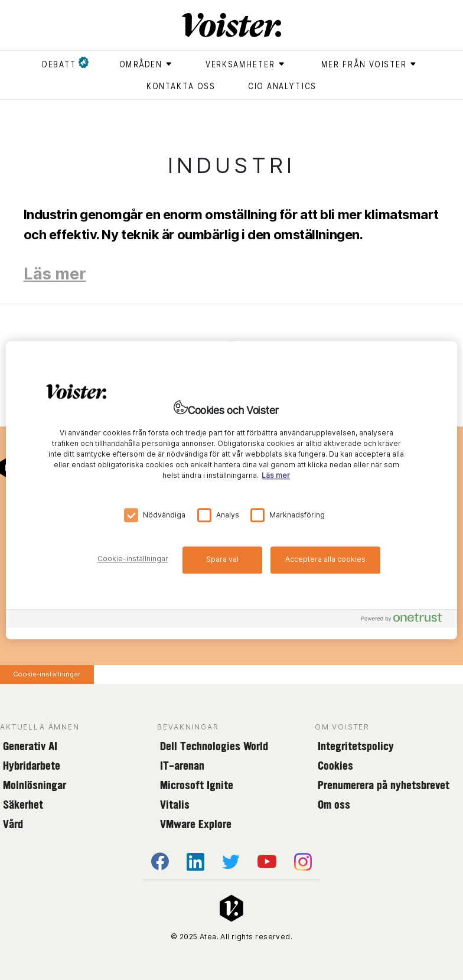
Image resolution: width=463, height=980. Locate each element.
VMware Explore (196, 824)
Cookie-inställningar (47, 674)
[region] (231, 490)
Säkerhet (23, 805)
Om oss (334, 805)
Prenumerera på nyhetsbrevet (384, 785)
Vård (13, 824)
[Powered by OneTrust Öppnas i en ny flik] (406, 620)
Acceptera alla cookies (325, 559)
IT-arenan (182, 766)
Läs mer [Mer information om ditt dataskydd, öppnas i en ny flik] (276, 475)
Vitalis (175, 805)
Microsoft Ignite (197, 785)
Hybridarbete (32, 766)
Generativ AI (30, 746)
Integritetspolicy (356, 746)
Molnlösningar (35, 785)
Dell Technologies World (214, 746)
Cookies (335, 766)
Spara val (222, 559)
